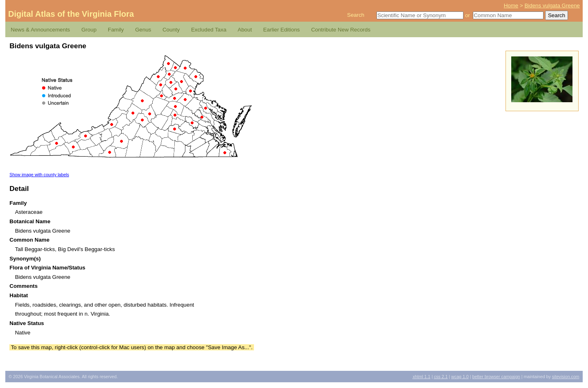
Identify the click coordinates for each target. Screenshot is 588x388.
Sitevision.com (566, 377)
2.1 (441, 377)
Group (89, 30)
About (245, 30)
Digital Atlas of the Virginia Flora (71, 14)
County (171, 30)
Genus (143, 30)
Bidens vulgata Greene (552, 6)
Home (511, 6)
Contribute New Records (341, 30)
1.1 (422, 377)
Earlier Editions (282, 30)
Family (116, 30)
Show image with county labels (39, 175)
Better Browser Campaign (496, 377)
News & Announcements (40, 30)
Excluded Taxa (209, 30)
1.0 (460, 377)
